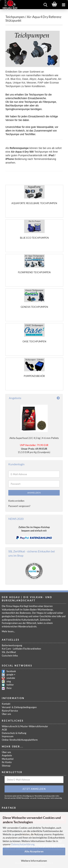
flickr (9, 688)
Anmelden (34, 493)
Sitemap (6, 766)
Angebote (7, 755)
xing (9, 681)
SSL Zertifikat (9, 652)
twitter (10, 685)
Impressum (8, 736)
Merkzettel (8, 759)
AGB (4, 730)
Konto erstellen (16, 501)
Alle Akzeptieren (34, 851)
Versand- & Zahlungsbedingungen (19, 707)
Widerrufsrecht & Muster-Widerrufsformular (25, 726)
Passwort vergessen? (19, 506)
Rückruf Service (10, 711)
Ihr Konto (7, 762)
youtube (11, 678)
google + (11, 674)
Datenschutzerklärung (23, 844)
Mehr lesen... (8, 631)
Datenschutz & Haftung (14, 733)
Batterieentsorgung (12, 645)
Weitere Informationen (34, 861)
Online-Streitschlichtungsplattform (20, 740)
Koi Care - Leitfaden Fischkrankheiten (21, 649)
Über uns (6, 714)
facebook (11, 671)
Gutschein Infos (10, 656)
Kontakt (6, 704)
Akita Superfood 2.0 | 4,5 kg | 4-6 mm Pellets (34, 438)
